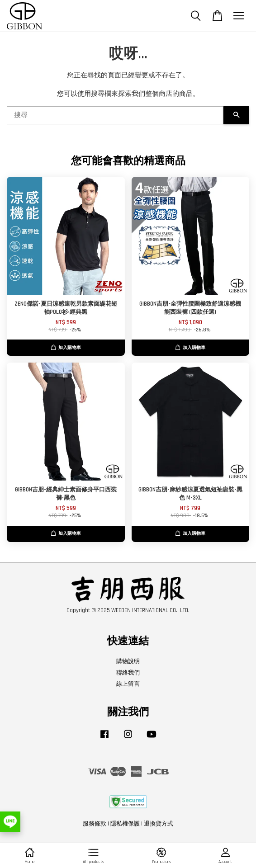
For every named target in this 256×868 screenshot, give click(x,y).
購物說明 (128, 661)
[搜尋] (115, 115)
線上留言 (128, 684)
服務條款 (95, 824)
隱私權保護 (125, 824)
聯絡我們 (128, 673)
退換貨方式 (159, 824)
